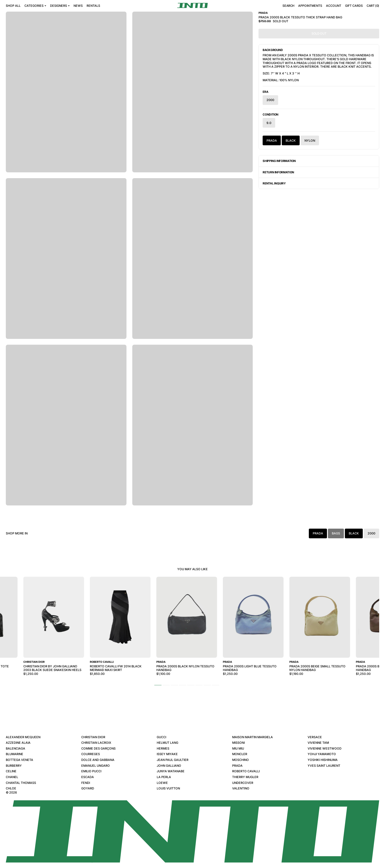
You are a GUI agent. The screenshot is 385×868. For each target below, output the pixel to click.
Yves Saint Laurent (324, 766)
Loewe (162, 783)
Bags (336, 533)
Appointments (310, 6)
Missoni (238, 743)
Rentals (93, 6)
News (78, 6)
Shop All (13, 6)
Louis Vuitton (168, 788)
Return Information (278, 172)
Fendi (86, 783)
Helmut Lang (167, 743)
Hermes (163, 748)
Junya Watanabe (171, 771)
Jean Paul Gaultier (173, 760)
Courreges (91, 754)
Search (288, 6)
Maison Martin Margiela (252, 737)
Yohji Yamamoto (322, 754)
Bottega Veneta (19, 760)
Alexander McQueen (23, 737)
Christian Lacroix (96, 743)
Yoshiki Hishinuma (323, 760)
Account (334, 6)
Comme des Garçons (98, 748)
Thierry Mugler (245, 777)
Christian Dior (93, 737)
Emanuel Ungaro (96, 766)
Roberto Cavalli (246, 771)
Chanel (12, 777)
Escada (88, 777)
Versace (315, 737)
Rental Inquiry (274, 183)
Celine (11, 771)
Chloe (11, 788)
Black (291, 141)
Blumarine (15, 754)
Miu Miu (238, 748)
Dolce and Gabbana (98, 760)
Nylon (310, 141)
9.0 (269, 123)
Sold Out (319, 33)
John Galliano (169, 766)
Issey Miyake (167, 754)
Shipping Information (279, 161)
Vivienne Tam (318, 743)
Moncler (240, 754)
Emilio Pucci (91, 771)
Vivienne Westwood (325, 748)
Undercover (243, 783)
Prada (272, 141)
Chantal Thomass (21, 783)
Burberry (14, 766)
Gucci (161, 737)
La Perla (164, 777)
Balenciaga (15, 748)
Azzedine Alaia (18, 743)
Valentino (241, 788)
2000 (270, 100)
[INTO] (192, 5)
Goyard (88, 788)
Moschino (241, 760)
